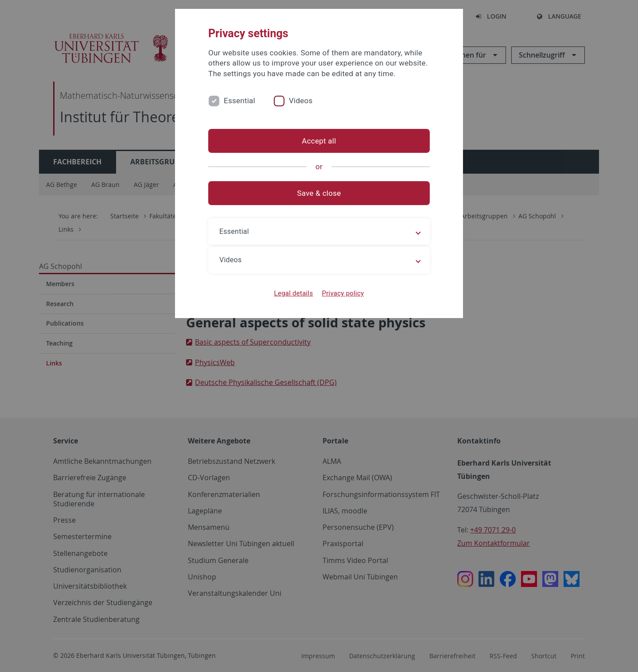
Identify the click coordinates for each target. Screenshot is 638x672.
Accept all (319, 141)
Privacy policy (343, 293)
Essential (239, 101)
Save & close (319, 193)
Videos (301, 101)
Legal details (294, 293)
